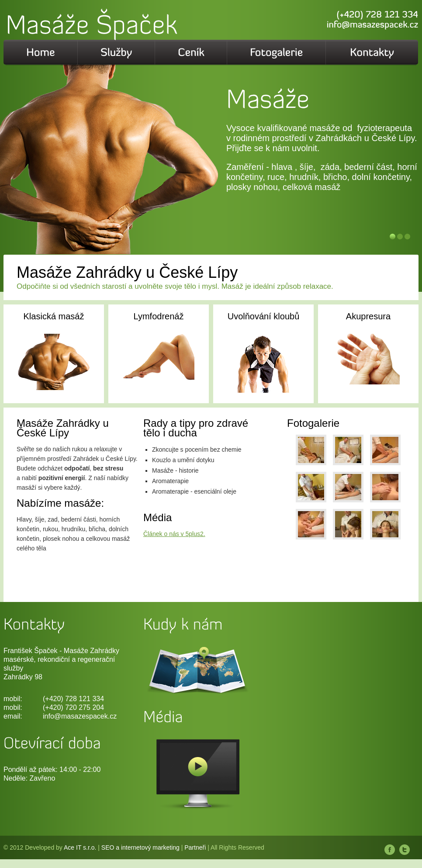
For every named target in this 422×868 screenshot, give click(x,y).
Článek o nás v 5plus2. (174, 534)
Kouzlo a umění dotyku (183, 460)
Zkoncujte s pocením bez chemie (197, 450)
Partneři (195, 847)
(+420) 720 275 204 (73, 707)
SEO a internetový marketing (140, 847)
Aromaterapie (170, 481)
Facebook (390, 850)
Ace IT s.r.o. (80, 847)
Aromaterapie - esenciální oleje (194, 491)
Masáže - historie (175, 470)
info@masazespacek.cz (80, 716)
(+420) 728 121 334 (73, 699)
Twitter (405, 850)
